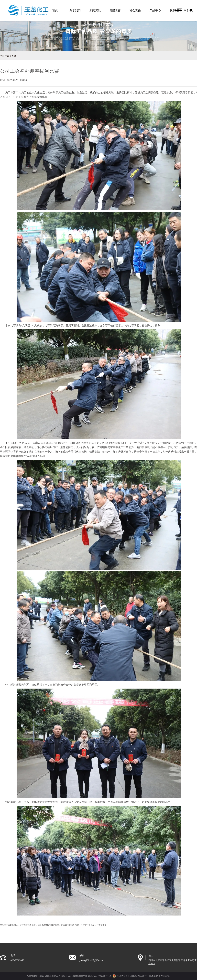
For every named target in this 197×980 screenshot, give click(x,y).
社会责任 (135, 10)
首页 (55, 10)
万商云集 (165, 976)
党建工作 (115, 10)
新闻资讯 (95, 10)
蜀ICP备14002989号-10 (99, 976)
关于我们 (75, 10)
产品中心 (155, 10)
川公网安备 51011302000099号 (130, 976)
